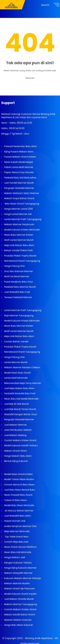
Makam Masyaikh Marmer (18, 573)
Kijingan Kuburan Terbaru (18, 563)
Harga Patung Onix (14, 266)
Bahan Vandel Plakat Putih (18, 250)
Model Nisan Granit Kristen (18, 474)
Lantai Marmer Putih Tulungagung (22, 219)
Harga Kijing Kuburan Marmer (20, 568)
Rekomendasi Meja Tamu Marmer (22, 383)
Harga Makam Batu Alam (18, 456)
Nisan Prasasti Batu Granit (18, 495)
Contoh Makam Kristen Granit (20, 440)
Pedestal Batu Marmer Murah (20, 287)
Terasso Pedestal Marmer (18, 297)
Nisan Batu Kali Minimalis (17, 552)
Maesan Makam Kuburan (18, 620)
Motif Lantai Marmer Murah (19, 240)
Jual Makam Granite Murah (19, 599)
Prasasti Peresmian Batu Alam (20, 146)
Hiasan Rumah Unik (14, 521)
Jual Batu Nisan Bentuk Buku (19, 490)
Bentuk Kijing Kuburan (16, 461)
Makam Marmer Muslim (17, 583)
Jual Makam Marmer (15, 425)
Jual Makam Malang (15, 435)
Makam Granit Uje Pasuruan (19, 589)
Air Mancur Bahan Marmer (18, 511)
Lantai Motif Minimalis (16, 378)
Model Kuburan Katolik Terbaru (21, 445)
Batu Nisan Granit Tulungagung (21, 204)
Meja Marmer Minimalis (17, 531)
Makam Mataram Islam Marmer (21, 193)
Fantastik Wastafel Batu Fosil (19, 393)
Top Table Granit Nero (16, 537)
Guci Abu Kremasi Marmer (18, 271)
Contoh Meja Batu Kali (16, 542)
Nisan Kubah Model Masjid (18, 162)
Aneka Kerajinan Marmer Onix (20, 526)
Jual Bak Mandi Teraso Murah (20, 409)
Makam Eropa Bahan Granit (19, 198)
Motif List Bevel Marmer (16, 276)
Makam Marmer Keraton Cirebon (22, 367)
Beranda (30, 78)
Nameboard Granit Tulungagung (22, 261)
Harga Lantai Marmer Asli (18, 214)
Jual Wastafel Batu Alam (17, 516)
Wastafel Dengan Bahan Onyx (20, 414)
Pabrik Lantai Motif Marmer (18, 167)
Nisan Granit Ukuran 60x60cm (20, 547)
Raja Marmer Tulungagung (19, 316)
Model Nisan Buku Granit (17, 373)
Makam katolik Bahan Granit (19, 615)
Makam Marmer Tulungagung (20, 604)
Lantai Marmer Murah (16, 362)
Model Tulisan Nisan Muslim (19, 479)
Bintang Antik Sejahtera (39, 638)
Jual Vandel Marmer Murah (19, 183)
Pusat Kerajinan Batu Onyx (18, 282)
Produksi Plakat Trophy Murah (20, 256)
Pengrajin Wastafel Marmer (19, 188)
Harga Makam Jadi (14, 557)
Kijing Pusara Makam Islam (19, 152)
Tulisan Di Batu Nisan (15, 500)
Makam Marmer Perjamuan (19, 224)
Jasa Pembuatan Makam (18, 430)
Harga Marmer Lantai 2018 (18, 209)
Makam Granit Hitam (15, 451)
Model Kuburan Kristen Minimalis (22, 230)
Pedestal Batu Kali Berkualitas (20, 178)
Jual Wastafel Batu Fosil (17, 292)
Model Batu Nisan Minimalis (19, 505)
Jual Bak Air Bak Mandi (16, 404)
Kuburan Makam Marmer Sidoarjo (22, 578)
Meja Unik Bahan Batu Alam (19, 245)
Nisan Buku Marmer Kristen (18, 235)
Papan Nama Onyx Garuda (19, 172)
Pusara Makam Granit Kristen (20, 157)
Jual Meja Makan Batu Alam (19, 388)
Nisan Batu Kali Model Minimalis (21, 399)
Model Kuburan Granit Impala (20, 594)
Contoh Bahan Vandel (16, 342)
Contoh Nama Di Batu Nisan (19, 485)
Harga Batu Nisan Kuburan (18, 625)
